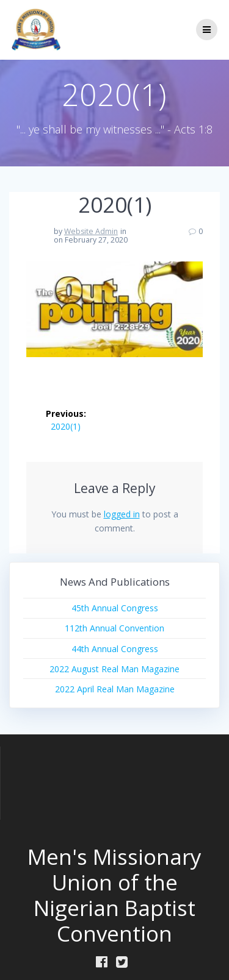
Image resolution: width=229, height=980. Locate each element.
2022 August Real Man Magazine (114, 669)
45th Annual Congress (115, 608)
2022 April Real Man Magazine (115, 689)
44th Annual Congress (115, 649)
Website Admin (91, 231)
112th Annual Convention (114, 628)
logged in (122, 514)
